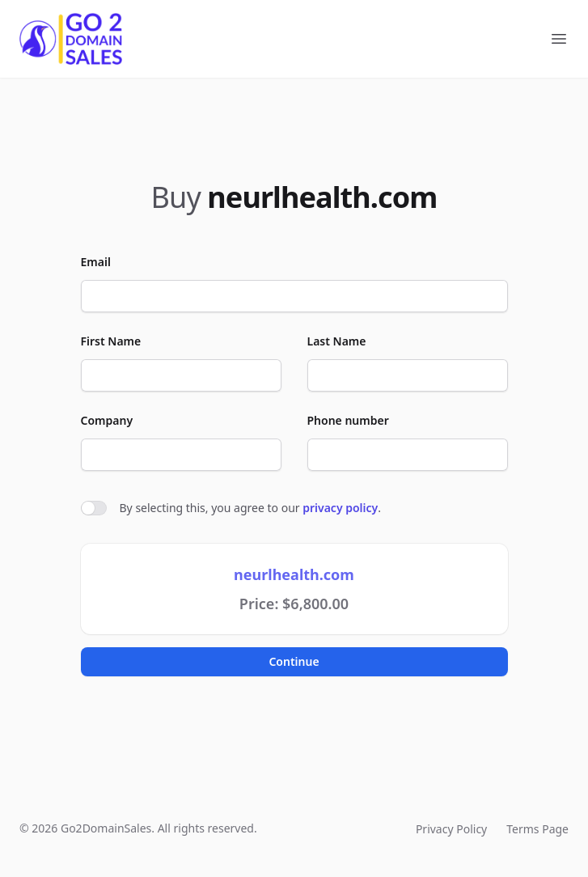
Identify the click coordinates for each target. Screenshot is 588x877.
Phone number (348, 420)
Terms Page (537, 829)
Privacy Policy (451, 829)
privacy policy (340, 508)
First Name (111, 341)
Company (107, 420)
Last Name (337, 341)
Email (96, 262)
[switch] (94, 508)
